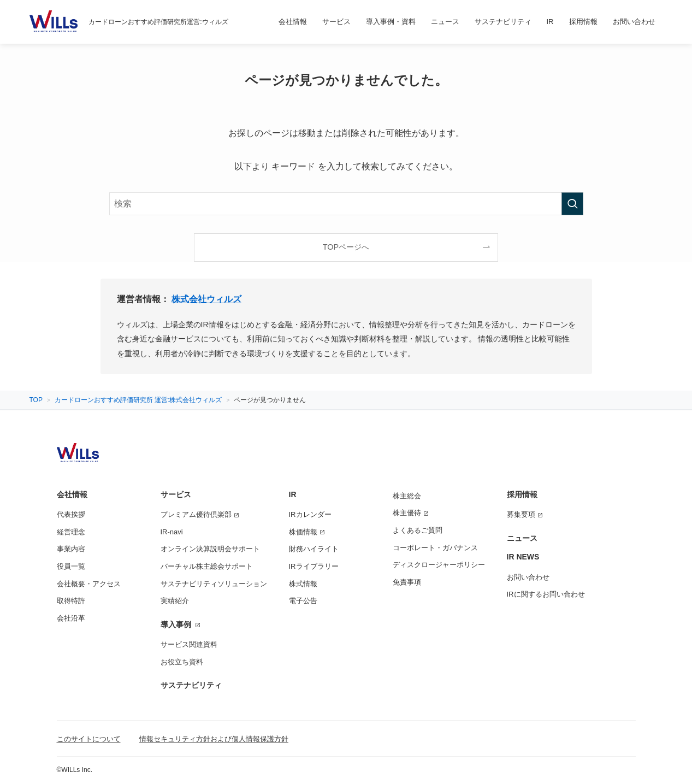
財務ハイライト (314, 549)
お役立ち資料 (182, 662)
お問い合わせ (528, 577)
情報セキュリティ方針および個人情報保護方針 (214, 739)
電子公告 (303, 601)
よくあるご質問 (418, 530)
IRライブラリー (314, 566)
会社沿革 (71, 618)
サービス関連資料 (189, 644)
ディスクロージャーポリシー (439, 565)
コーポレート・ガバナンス (435, 548)
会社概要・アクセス (89, 584)
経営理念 (71, 532)
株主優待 (407, 513)
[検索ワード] (346, 204)
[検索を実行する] (572, 204)
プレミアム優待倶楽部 (196, 514)
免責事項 (407, 582)
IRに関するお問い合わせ (546, 594)
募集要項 (521, 514)
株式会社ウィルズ (206, 299)
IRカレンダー (310, 514)
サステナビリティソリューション (214, 584)
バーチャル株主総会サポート (207, 566)
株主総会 (407, 496)
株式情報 (303, 584)
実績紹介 (175, 601)
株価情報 (303, 532)
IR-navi (172, 532)
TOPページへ (346, 247)
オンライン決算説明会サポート (210, 549)
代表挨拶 (71, 514)
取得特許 (71, 601)
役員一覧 (71, 566)
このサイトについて (89, 739)
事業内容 (71, 549)
